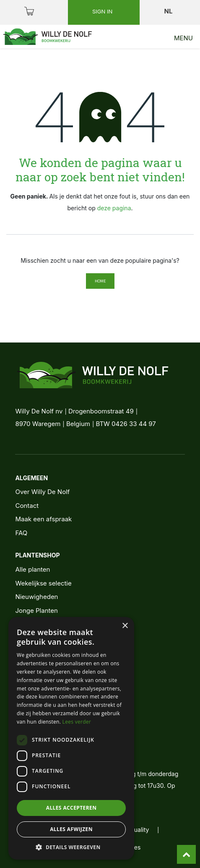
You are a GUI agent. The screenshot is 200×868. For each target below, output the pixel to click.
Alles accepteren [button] (71, 808)
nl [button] (169, 11)
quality (140, 830)
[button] (71, 847)
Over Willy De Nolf (42, 492)
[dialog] (71, 738)
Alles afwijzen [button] (71, 829)
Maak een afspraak (43, 519)
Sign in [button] (103, 11)
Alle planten (32, 569)
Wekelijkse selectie (43, 583)
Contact (27, 506)
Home (100, 281)
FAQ (21, 533)
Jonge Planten (36, 610)
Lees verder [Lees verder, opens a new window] (77, 722)
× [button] (125, 626)
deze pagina (114, 208)
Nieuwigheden (36, 597)
